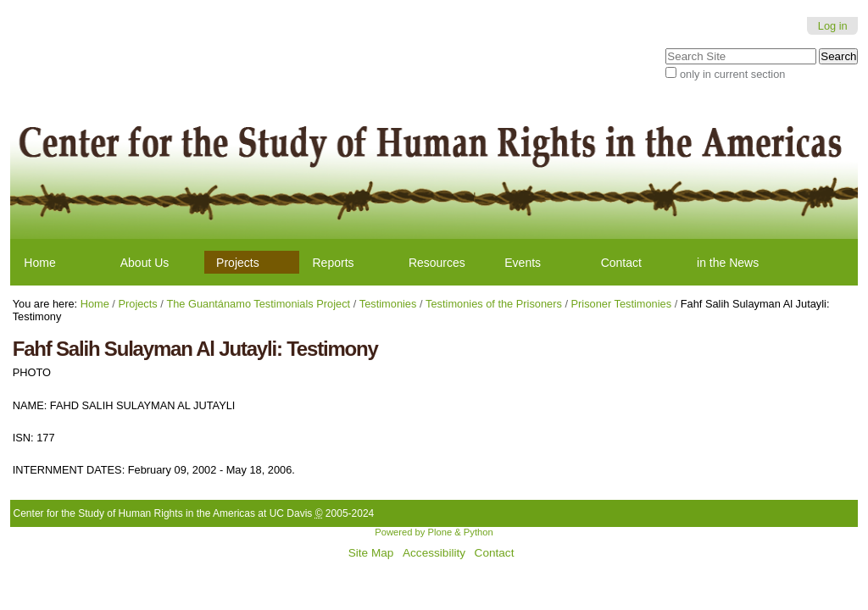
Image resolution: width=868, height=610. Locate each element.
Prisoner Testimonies (622, 304)
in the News (728, 263)
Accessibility (434, 553)
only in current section (732, 74)
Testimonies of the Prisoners (494, 304)
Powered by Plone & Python (434, 532)
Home (39, 263)
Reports (334, 263)
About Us (145, 263)
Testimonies (388, 304)
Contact (621, 263)
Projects (238, 263)
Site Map (371, 553)
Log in (833, 26)
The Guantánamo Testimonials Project (258, 304)
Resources (437, 263)
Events (523, 263)
